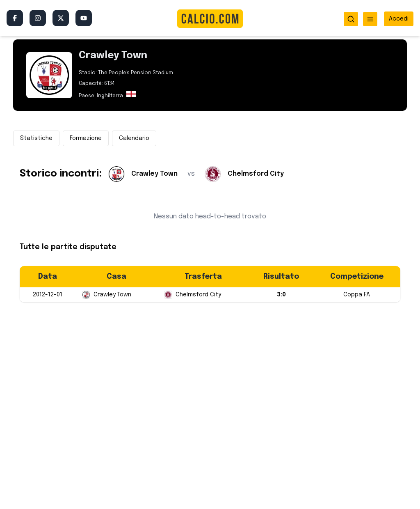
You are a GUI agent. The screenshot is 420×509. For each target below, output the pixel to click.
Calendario (134, 138)
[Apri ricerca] (351, 19)
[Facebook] (15, 18)
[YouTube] (84, 18)
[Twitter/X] (61, 18)
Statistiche (36, 138)
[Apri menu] (370, 19)
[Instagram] (38, 18)
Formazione (86, 138)
